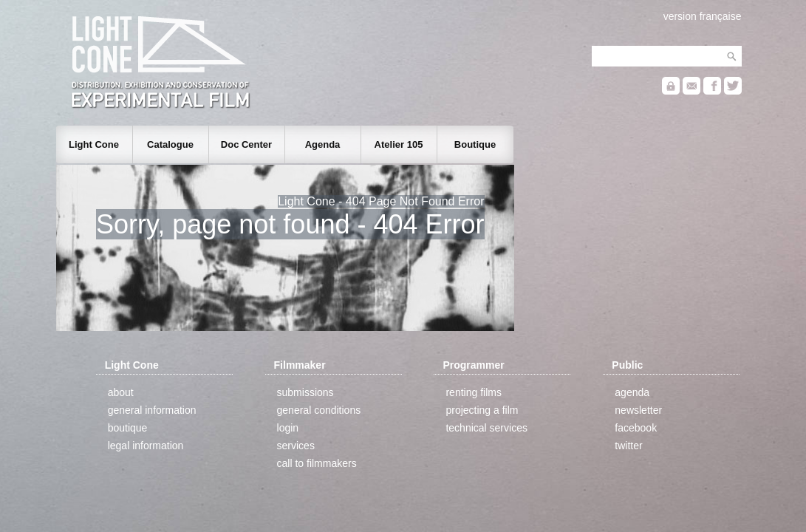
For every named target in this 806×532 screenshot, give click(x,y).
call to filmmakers (317, 463)
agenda (632, 392)
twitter (628, 446)
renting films (473, 392)
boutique (128, 428)
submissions (305, 392)
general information (152, 410)
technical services (486, 428)
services (296, 446)
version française (703, 16)
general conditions (319, 410)
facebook (636, 428)
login (288, 428)
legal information (146, 446)
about (121, 392)
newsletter (638, 410)
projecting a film (482, 410)
